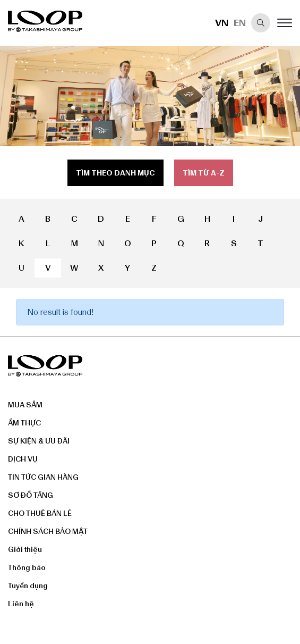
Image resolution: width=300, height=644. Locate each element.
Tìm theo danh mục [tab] (115, 173)
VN (222, 23)
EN (240, 23)
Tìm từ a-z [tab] (204, 173)
